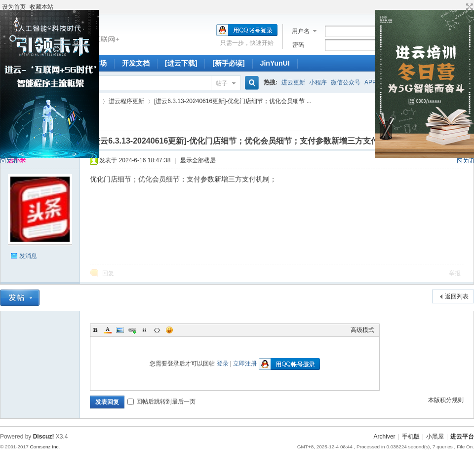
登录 (223, 364)
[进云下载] (181, 63)
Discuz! (44, 437)
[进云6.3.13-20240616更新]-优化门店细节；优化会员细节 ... (233, 101)
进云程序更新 (126, 101)
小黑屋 (435, 437)
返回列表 (457, 296)
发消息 (28, 256)
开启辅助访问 (460, 7)
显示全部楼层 (198, 160)
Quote (145, 330)
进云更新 (293, 82)
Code (157, 330)
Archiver (385, 437)
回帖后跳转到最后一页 (161, 402)
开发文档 (136, 63)
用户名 (301, 31)
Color (108, 330)
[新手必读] (228, 63)
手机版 (411, 437)
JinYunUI (275, 63)
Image (120, 330)
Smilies (169, 330)
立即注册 (245, 364)
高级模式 (362, 330)
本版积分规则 (446, 400)
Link (132, 330)
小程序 (318, 82)
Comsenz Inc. (45, 447)
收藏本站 (41, 7)
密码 (298, 45)
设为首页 (14, 7)
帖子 (222, 83)
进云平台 (462, 437)
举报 (455, 273)
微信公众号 (346, 82)
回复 (108, 273)
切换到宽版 (468, 7)
